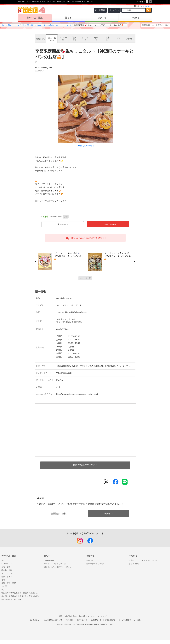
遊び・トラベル (8, 577)
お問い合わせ (82, 620)
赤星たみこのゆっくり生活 (55, 564)
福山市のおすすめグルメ (11, 599)
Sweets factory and (51, 25)
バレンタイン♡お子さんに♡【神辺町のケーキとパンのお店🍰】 (119, 257)
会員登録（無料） (59, 514)
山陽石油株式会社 (71, 616)
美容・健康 (6, 567)
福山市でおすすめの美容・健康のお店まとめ (20, 593)
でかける (102, 18)
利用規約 (70, 620)
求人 (3, 590)
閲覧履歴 (102, 10)
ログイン (116, 10)
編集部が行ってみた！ (95, 564)
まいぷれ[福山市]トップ (10, 25)
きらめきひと (134, 564)
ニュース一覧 (66, 25)
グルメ (39, 25)
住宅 (3, 580)
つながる (135, 18)
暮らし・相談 (7, 570)
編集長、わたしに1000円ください (58, 567)
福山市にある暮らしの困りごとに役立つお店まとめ (21, 596)
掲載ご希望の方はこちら (85, 465)
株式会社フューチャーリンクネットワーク (95, 616)
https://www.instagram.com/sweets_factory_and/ (77, 394)
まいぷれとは (34, 620)
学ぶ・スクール (8, 573)
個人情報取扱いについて (53, 620)
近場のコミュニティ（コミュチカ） (143, 560)
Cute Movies (49, 560)
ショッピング (7, 564)
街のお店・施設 (35, 18)
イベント (90, 560)
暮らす (68, 18)
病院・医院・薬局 (9, 583)
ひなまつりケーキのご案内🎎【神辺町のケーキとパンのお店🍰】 (67, 257)
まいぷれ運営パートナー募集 (130, 620)
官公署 (4, 586)
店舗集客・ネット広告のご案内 (156, 25)
